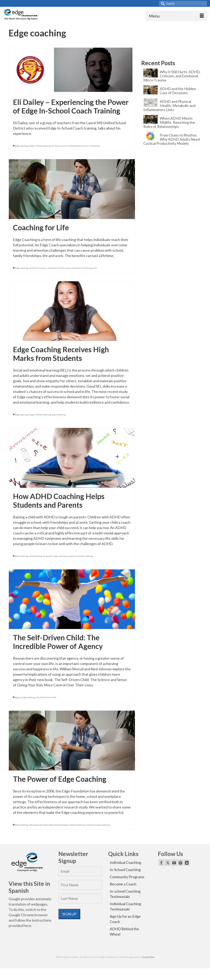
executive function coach (59, 268)
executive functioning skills (84, 268)
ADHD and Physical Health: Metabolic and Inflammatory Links (169, 105)
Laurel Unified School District (75, 146)
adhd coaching (22, 556)
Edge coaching (22, 146)
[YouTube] (174, 863)
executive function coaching (80, 556)
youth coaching (59, 415)
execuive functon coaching (98, 825)
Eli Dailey (56, 146)
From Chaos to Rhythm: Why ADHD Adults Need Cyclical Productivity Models (172, 139)
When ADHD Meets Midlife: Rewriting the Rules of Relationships (169, 122)
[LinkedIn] (187, 863)
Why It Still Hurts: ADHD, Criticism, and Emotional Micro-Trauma (172, 76)
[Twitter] (168, 863)
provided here (20, 926)
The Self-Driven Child (46, 697)
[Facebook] (161, 863)
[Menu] (176, 16)
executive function (38, 268)
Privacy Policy (148, 957)
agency (18, 697)
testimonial (95, 146)
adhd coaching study (38, 825)
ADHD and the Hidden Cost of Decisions (178, 91)
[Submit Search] (162, 3)
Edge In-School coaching (40, 146)
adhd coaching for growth (41, 556)
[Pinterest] (180, 863)
